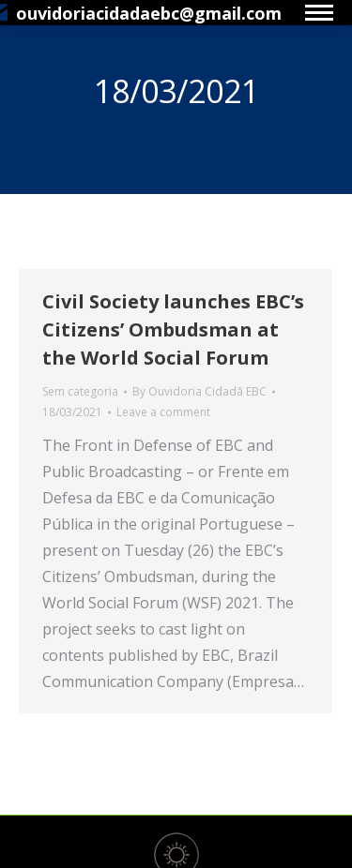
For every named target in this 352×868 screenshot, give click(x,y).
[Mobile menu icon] (319, 13)
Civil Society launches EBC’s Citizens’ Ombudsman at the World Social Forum (173, 329)
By (199, 391)
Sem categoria (80, 391)
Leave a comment (163, 412)
